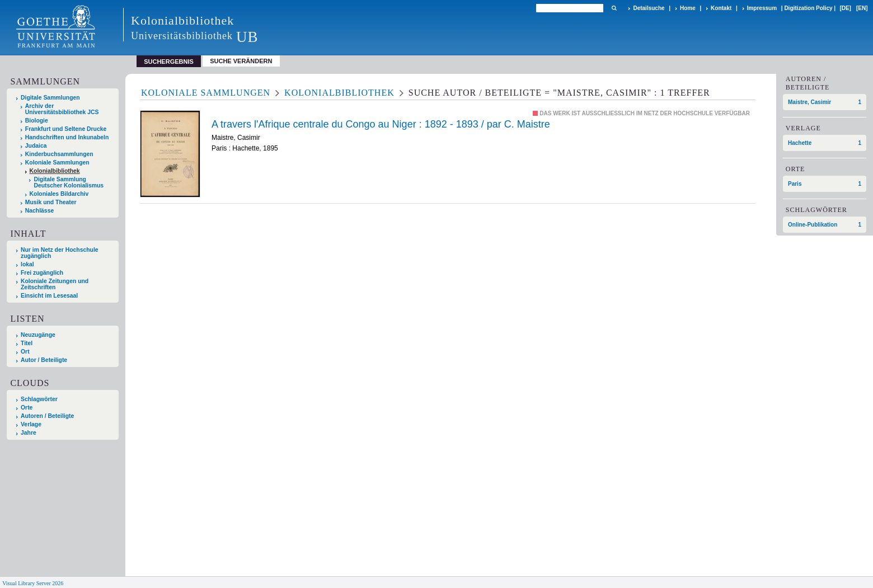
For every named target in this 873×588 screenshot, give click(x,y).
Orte (27, 408)
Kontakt (721, 8)
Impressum (762, 8)
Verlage (31, 424)
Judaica (36, 146)
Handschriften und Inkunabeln (67, 137)
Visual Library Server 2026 (33, 583)
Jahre (29, 433)
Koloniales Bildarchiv (59, 194)
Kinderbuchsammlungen (59, 154)
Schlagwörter (39, 399)
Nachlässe (39, 211)
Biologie (37, 121)
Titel (27, 343)
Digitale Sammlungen (50, 98)
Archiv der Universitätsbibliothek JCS (62, 109)
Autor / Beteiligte (44, 360)
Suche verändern (241, 61)
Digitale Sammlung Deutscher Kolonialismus (69, 182)
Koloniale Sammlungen (57, 163)
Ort (25, 352)
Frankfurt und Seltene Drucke (66, 129)
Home (688, 8)
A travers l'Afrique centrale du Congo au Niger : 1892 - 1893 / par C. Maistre (381, 124)
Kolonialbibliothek (55, 171)
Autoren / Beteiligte (47, 416)
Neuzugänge (38, 335)
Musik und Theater (51, 202)
